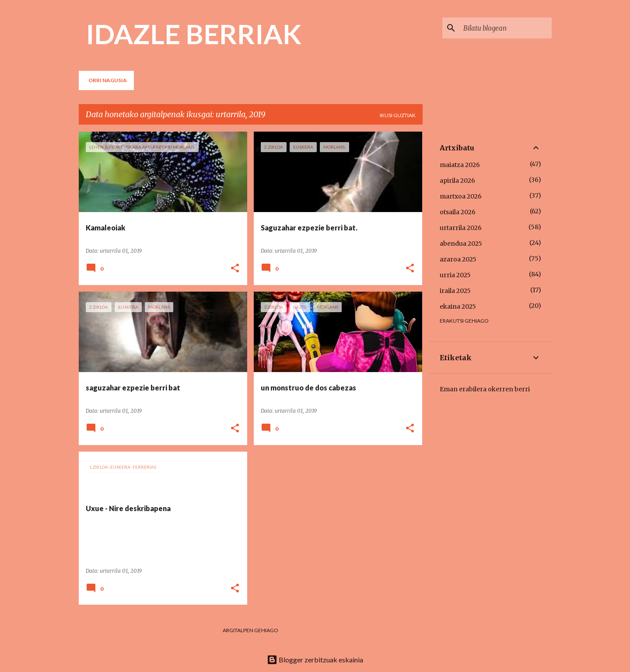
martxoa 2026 (461, 196)
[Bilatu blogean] (506, 28)
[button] (235, 269)
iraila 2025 (455, 291)
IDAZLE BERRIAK (194, 34)
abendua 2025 (461, 244)
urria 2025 (455, 275)
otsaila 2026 (458, 212)
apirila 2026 (457, 181)
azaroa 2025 (458, 259)
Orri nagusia (108, 80)
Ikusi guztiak (398, 115)
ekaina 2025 (458, 306)
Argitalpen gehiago (250, 630)
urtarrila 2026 (461, 228)
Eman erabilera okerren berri (485, 389)
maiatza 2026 (460, 165)
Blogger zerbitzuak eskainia (315, 660)
